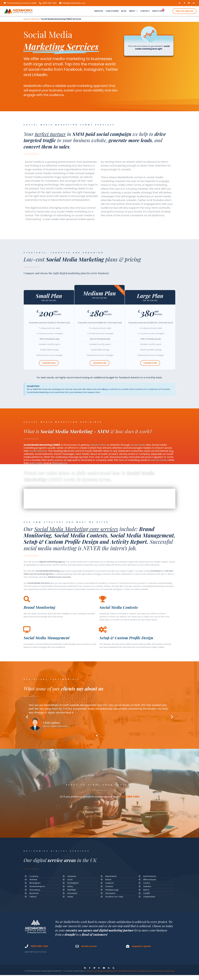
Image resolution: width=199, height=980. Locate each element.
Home (26, 19)
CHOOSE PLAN (49, 363)
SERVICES (99, 11)
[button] (97, 736)
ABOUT (133, 11)
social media (138, 445)
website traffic (98, 445)
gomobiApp (99, 973)
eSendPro (90, 973)
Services (35, 19)
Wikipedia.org (60, 463)
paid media (36, 463)
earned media (159, 460)
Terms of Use (156, 973)
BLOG (124, 11)
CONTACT (145, 11)
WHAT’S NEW (158, 11)
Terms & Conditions (143, 973)
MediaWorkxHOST (112, 973)
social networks (38, 451)
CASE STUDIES (112, 11)
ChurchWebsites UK (127, 973)
